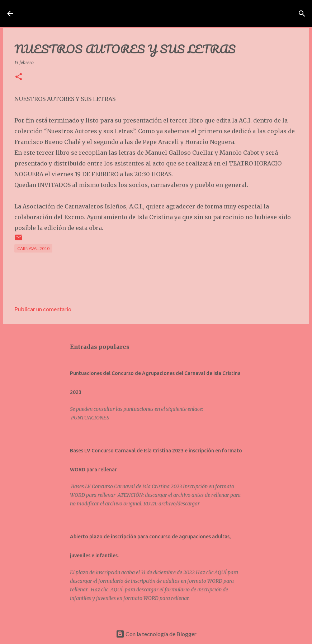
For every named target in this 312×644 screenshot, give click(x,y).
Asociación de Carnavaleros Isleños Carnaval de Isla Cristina (154, 14)
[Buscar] (298, 14)
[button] (19, 77)
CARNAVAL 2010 (33, 248)
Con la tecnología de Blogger (156, 634)
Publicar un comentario (43, 309)
